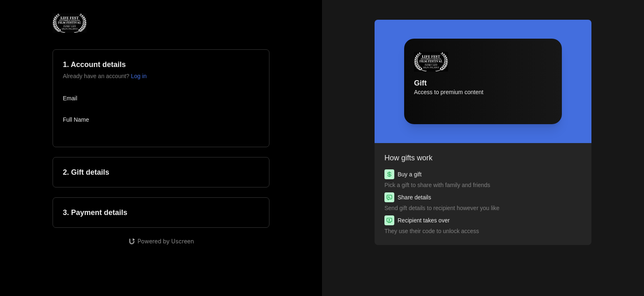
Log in (139, 76)
